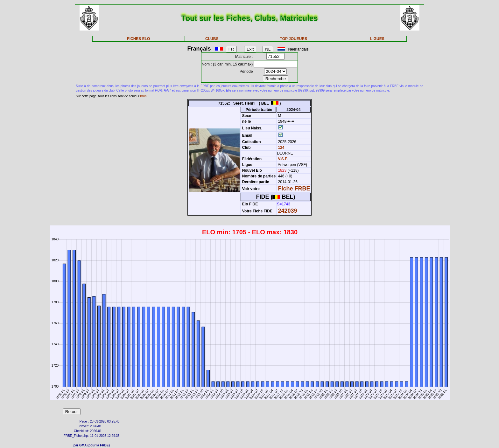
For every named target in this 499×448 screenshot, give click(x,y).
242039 (288, 211)
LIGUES (377, 39)
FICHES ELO (138, 39)
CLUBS (212, 39)
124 (281, 148)
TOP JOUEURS (294, 39)
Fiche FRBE (294, 189)
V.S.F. (283, 159)
